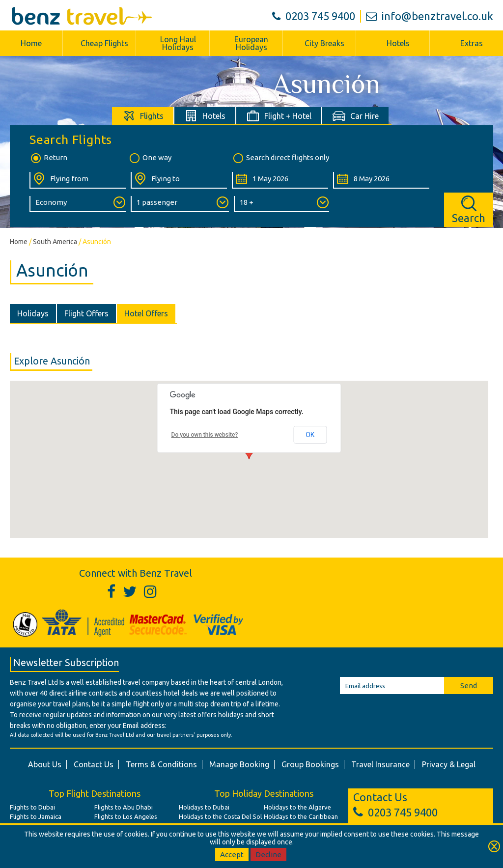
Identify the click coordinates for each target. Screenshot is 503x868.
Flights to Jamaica (36, 816)
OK (310, 435)
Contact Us (94, 764)
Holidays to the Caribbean (301, 816)
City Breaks (324, 43)
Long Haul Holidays (178, 43)
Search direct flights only (280, 158)
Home (31, 43)
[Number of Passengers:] (180, 204)
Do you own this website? (205, 435)
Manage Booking (239, 764)
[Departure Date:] (280, 180)
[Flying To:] (179, 180)
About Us (45, 764)
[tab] (143, 116)
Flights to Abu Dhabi (124, 807)
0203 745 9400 (314, 16)
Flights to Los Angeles (126, 816)
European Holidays (251, 43)
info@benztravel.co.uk (430, 16)
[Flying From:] (78, 180)
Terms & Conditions (161, 764)
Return (48, 158)
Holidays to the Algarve (297, 807)
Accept (232, 854)
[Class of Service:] (78, 204)
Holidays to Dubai (204, 807)
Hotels (398, 43)
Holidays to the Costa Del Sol (220, 816)
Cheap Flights (104, 43)
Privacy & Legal (449, 764)
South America (55, 242)
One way (150, 158)
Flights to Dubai (32, 807)
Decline (268, 854)
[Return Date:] (381, 180)
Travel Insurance (380, 764)
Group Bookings (310, 764)
